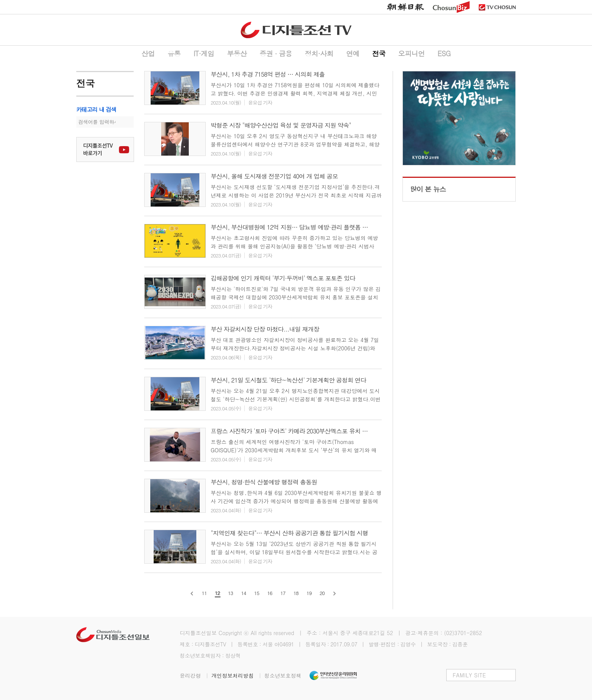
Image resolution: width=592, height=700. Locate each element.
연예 (353, 53)
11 (204, 593)
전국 (379, 53)
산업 (148, 53)
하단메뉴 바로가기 (0, 0)
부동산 (237, 53)
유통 (174, 53)
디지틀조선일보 (198, 633)
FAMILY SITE (469, 675)
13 (230, 593)
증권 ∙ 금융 (276, 53)
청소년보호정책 (283, 675)
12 (217, 593)
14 (243, 593)
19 (309, 593)
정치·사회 (319, 53)
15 (257, 593)
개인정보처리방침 (238, 675)
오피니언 (412, 53)
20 (322, 593)
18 (296, 593)
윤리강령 (196, 675)
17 (283, 593)
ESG (444, 53)
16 (270, 593)
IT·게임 (204, 53)
